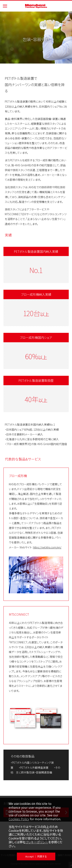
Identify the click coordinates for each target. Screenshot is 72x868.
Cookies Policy (19, 819)
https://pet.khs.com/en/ (47, 547)
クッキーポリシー (37, 842)
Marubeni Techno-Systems (36, 6)
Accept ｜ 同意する (36, 856)
